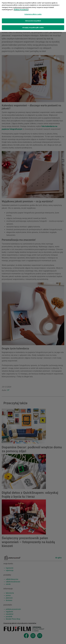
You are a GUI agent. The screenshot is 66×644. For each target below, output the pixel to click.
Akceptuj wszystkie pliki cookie (33, 26)
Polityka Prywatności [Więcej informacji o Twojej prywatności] (21, 8)
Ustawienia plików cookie (33, 13)
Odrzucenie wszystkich (33, 20)
